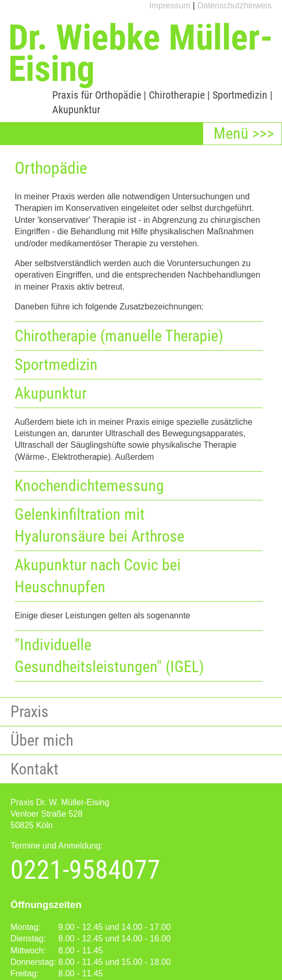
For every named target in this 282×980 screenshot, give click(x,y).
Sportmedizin (240, 95)
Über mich (42, 740)
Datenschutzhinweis (234, 5)
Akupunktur (76, 110)
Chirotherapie (177, 95)
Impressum (170, 5)
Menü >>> (244, 133)
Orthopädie (118, 95)
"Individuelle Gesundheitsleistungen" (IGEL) (109, 656)
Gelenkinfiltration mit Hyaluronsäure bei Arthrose (99, 525)
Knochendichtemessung (89, 486)
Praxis (30, 712)
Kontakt (34, 769)
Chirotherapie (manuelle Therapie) (119, 336)
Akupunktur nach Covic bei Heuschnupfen (98, 576)
